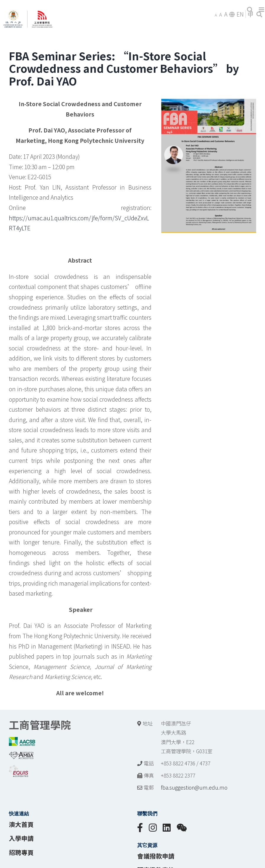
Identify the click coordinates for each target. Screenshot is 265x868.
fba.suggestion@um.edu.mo (194, 787)
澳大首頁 (21, 824)
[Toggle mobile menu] (262, 10)
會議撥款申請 (156, 856)
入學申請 (21, 838)
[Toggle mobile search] (250, 10)
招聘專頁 (21, 852)
